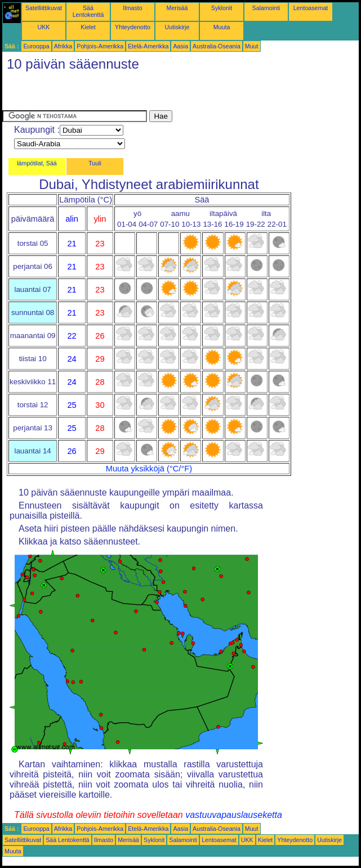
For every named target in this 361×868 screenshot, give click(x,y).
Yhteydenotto (133, 27)
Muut (252, 46)
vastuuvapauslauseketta (234, 815)
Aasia (180, 46)
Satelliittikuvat (44, 8)
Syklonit (222, 8)
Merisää (177, 8)
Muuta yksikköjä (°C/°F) (149, 469)
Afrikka (63, 46)
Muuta (222, 27)
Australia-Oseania (217, 46)
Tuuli (95, 163)
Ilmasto (132, 8)
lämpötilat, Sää (37, 163)
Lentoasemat (311, 8)
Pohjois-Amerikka (100, 46)
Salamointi (266, 8)
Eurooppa (36, 46)
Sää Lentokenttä (88, 11)
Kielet (88, 27)
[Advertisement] (134, 93)
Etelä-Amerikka (148, 46)
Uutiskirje (177, 27)
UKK (44, 27)
